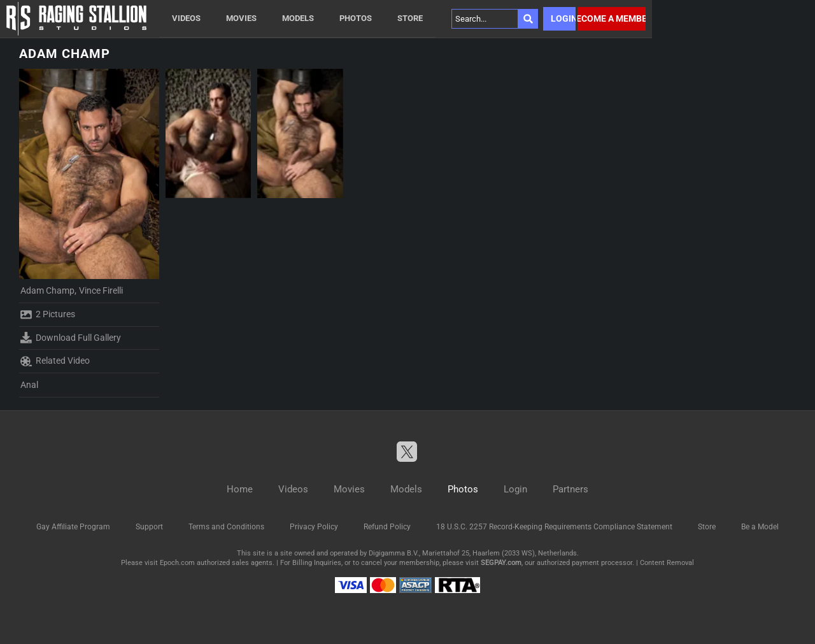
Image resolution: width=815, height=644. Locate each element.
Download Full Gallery (71, 338)
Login (563, 18)
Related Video (55, 361)
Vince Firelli (101, 290)
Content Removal (667, 563)
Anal (29, 385)
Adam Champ (47, 290)
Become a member (612, 18)
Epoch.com (177, 563)
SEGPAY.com (501, 563)
